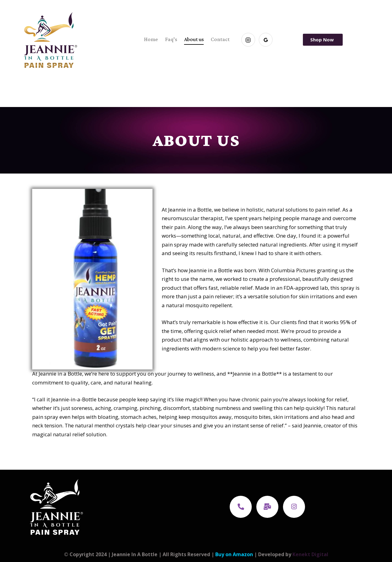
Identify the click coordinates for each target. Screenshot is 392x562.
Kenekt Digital (310, 554)
